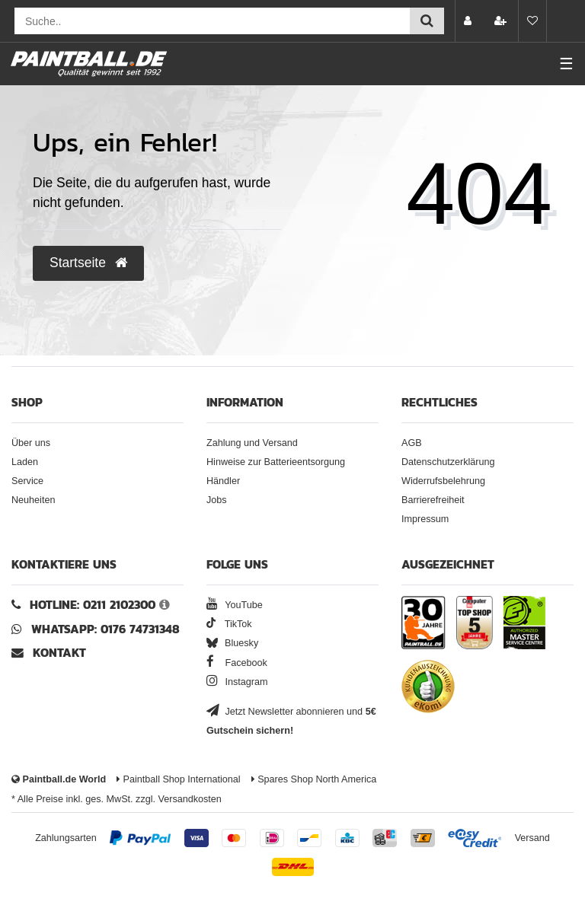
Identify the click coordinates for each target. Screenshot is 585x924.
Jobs (217, 500)
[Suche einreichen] (427, 21)
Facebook (237, 663)
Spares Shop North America (314, 779)
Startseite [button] (88, 263)
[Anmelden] (469, 21)
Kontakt (59, 653)
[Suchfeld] (212, 21)
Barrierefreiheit (433, 500)
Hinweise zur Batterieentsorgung (276, 462)
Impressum (425, 519)
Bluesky (232, 643)
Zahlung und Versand (252, 443)
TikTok (229, 624)
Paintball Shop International (179, 779)
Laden (25, 462)
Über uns (31, 443)
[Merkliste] (532, 21)
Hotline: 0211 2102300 (93, 605)
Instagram (237, 682)
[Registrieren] (502, 21)
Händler (223, 481)
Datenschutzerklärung (448, 462)
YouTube (235, 605)
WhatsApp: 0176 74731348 (105, 629)
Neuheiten (33, 500)
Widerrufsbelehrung (443, 481)
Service (27, 481)
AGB (412, 443)
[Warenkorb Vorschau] (566, 21)
